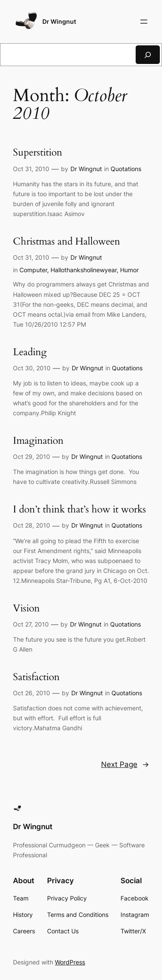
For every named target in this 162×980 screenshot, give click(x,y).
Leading (30, 352)
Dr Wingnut (59, 21)
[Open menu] (144, 22)
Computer (33, 270)
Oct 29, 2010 (32, 457)
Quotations (126, 169)
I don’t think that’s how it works (79, 510)
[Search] (148, 55)
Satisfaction (36, 677)
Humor (129, 270)
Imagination (38, 441)
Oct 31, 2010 (31, 169)
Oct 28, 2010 (32, 525)
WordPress (70, 962)
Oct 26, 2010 (32, 693)
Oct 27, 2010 (31, 624)
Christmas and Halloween (67, 242)
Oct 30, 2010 (32, 368)
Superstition (38, 153)
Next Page (125, 764)
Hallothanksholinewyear (84, 270)
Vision (26, 609)
